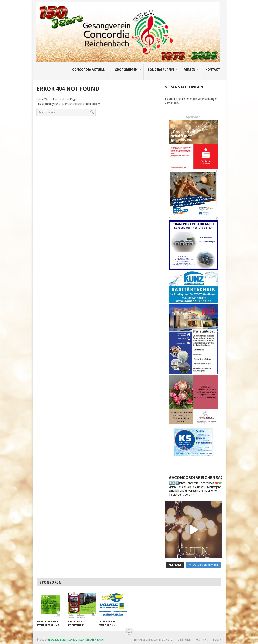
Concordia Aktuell (88, 70)
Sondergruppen (161, 70)
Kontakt (213, 70)
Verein (190, 70)
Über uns (184, 640)
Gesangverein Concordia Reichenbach (75, 640)
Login (217, 640)
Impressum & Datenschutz (153, 640)
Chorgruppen (126, 70)
